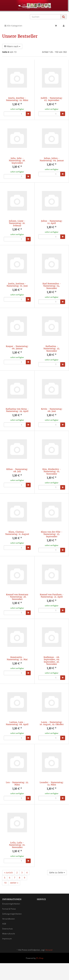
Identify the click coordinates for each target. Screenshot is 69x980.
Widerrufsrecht (9, 933)
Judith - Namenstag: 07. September (52, 99)
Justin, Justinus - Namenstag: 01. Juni (17, 285)
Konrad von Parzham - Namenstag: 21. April (52, 595)
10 (5, 882)
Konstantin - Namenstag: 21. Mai (17, 658)
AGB (4, 923)
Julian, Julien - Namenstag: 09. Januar (52, 159)
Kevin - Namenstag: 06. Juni (52, 410)
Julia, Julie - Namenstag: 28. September (17, 161)
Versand (49, 950)
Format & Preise (9, 909)
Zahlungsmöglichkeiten (12, 913)
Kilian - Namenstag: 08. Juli (17, 470)
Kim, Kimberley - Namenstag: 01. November (52, 471)
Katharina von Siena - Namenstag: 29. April (17, 410)
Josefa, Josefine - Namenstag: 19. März (17, 99)
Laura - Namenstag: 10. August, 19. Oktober (52, 723)
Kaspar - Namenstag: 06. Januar (17, 347)
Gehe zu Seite (57, 872)
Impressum (7, 938)
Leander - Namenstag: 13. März (52, 783)
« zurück (8, 872)
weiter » (14, 882)
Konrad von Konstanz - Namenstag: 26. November (17, 597)
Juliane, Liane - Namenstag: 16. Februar (17, 223)
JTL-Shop (40, 958)
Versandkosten (8, 918)
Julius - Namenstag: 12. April (52, 222)
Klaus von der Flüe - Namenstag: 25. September (52, 534)
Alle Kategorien (13, 26)
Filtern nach (12, 46)
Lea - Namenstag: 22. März (17, 783)
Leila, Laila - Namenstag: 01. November (17, 845)
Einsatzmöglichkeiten (11, 903)
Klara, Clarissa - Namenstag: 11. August (17, 533)
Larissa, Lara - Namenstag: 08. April (17, 723)
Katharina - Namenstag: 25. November (52, 348)
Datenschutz (8, 928)
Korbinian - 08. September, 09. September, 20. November (52, 660)
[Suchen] (45, 17)
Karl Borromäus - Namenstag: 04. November (52, 286)
